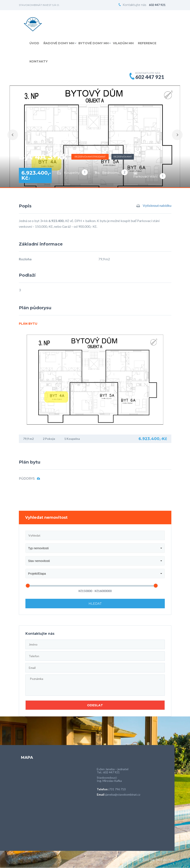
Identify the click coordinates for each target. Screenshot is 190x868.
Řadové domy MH (59, 43)
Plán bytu (28, 324)
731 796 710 (117, 789)
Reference (147, 43)
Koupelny (72, 173)
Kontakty (39, 61)
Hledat (95, 604)
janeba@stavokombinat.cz (123, 794)
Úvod (34, 43)
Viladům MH (123, 43)
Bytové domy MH (94, 43)
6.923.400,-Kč (36, 175)
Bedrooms (111, 173)
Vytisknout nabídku (154, 206)
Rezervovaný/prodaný (90, 157)
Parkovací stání (145, 176)
